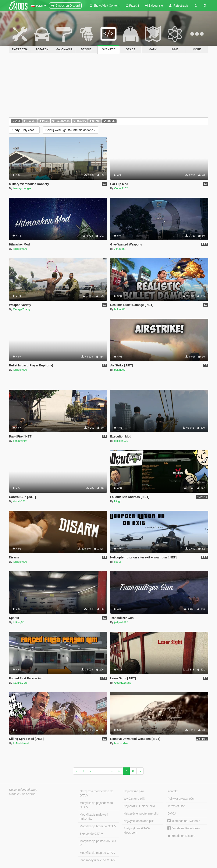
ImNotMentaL (21, 743)
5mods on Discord (181, 836)
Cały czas (24, 130)
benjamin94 (20, 441)
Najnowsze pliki (134, 791)
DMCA (172, 813)
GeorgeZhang (21, 309)
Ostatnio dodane (71, 130)
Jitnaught (120, 249)
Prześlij (132, 6)
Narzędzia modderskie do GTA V (97, 793)
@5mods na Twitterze (184, 821)
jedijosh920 (20, 249)
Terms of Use (176, 806)
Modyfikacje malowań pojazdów (94, 817)
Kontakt (172, 791)
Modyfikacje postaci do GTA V (98, 843)
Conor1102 (121, 188)
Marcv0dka (121, 743)
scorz (118, 562)
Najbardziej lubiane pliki (139, 806)
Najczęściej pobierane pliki (141, 813)
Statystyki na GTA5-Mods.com (137, 830)
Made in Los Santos (22, 794)
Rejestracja (179, 6)
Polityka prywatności (181, 799)
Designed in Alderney (23, 790)
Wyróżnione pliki (134, 799)
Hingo (118, 501)
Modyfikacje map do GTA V (98, 853)
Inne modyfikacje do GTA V (98, 860)
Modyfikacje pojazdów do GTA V (96, 805)
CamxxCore (20, 683)
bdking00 (120, 309)
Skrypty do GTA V (91, 834)
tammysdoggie (22, 188)
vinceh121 (19, 501)
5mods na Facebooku (184, 828)
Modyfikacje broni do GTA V (98, 826)
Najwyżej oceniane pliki (139, 821)
